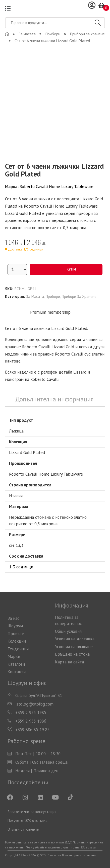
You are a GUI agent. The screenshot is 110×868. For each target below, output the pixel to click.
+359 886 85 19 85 (33, 730)
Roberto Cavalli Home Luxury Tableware (57, 187)
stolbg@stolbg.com (34, 704)
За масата (35, 296)
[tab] (54, 399)
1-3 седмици (21, 567)
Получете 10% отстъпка (27, 820)
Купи (66, 269)
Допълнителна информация (54, 399)
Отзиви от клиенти (23, 829)
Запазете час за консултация (32, 812)
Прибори (53, 296)
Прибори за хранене (79, 296)
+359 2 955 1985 (31, 713)
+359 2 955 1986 (31, 721)
